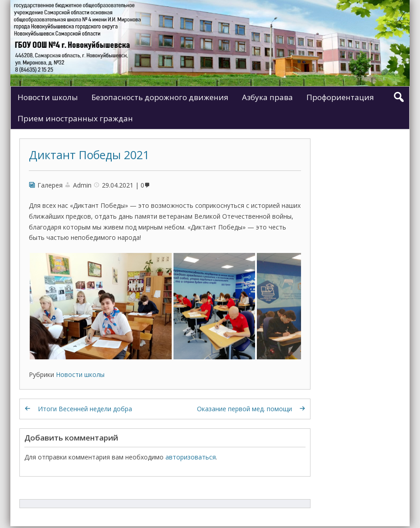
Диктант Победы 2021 (89, 155)
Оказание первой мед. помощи (244, 409)
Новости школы (48, 97)
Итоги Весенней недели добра (85, 409)
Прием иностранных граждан (75, 118)
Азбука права (267, 97)
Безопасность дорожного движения (160, 97)
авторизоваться (191, 457)
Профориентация (340, 97)
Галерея (50, 185)
